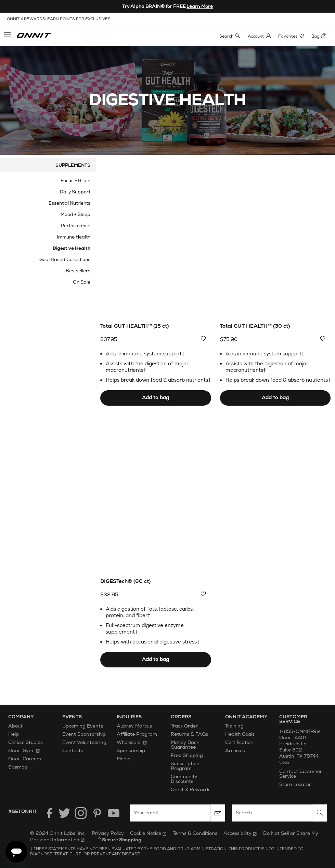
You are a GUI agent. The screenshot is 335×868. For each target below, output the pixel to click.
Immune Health (74, 237)
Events (72, 717)
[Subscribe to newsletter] (218, 813)
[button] (8, 36)
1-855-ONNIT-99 (300, 731)
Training (234, 726)
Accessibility (240, 833)
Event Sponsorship (84, 735)
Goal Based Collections (65, 260)
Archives (235, 751)
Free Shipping (187, 756)
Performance (76, 226)
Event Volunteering (84, 743)
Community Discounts (184, 779)
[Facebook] (48, 813)
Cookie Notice (148, 833)
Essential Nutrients (69, 203)
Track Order (184, 726)
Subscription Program (185, 766)
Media (124, 759)
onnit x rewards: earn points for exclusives (59, 19)
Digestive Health (72, 248)
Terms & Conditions (195, 833)
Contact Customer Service (301, 774)
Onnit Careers (25, 759)
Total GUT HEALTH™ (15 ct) (134, 326)
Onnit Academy (246, 717)
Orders (181, 717)
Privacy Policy (108, 833)
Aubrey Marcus (134, 726)
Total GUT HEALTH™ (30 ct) (255, 326)
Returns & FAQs (189, 735)
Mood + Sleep (75, 214)
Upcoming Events (83, 726)
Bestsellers (78, 271)
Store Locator (295, 785)
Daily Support (75, 192)
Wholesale (132, 743)
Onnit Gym (24, 751)
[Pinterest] (97, 813)
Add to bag (156, 398)
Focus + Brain (75, 181)
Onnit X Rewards (191, 790)
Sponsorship (131, 751)
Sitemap (18, 767)
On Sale (82, 282)
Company (21, 717)
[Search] (320, 813)
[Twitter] (64, 813)
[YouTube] (114, 813)
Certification (239, 743)
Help (14, 735)
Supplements (73, 165)
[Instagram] (81, 813)
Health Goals (240, 735)
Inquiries (129, 717)
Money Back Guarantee (185, 745)
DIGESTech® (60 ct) (125, 581)
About (15, 726)
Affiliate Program (137, 735)
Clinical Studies (25, 743)
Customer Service (293, 719)
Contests (73, 751)
